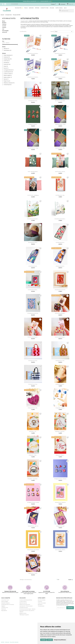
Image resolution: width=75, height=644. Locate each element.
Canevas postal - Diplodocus (60, 502)
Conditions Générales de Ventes (26, 600)
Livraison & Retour (23, 602)
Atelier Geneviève (8, 55)
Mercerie (31, 8)
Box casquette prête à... (33, 243)
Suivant (71, 580)
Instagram (5, 4)
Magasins (3, 606)
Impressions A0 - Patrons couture (26, 606)
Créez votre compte (42, 603)
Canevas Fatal (8, 59)
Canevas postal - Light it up (33, 526)
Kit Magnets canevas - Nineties (60, 479)
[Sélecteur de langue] (54, 4)
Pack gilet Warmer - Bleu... (60, 148)
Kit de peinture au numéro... (33, 54)
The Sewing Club (41, 606)
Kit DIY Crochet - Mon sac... (60, 172)
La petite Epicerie (8, 72)
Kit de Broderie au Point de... (60, 290)
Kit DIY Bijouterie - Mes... (60, 195)
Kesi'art (6, 68)
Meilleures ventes (23, 613)
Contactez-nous (5, 608)
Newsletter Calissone (6, 603)
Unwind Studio (8, 85)
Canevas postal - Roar (60, 526)
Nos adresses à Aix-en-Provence (8, 605)
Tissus (26, 8)
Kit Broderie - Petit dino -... (60, 432)
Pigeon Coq (7, 81)
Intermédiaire (8, 50)
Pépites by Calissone (9, 83)
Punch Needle (5, 31)
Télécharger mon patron (24, 615)
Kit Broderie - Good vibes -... (33, 479)
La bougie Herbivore (9, 70)
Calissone (7, 57)
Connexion (40, 602)
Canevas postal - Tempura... (60, 550)
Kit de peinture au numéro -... (33, 219)
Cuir (3, 29)
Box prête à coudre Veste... (60, 101)
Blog (65, 8)
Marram (6, 79)
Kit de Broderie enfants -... (33, 290)
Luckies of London (8, 74)
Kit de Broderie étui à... (60, 243)
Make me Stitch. (8, 77)
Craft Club (7, 61)
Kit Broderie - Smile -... (33, 455)
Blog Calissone (4, 611)
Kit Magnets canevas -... (33, 124)
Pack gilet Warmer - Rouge (33, 148)
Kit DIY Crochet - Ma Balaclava (33, 195)
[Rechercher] (66, 11)
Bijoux (4, 21)
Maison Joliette (8, 75)
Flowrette (7, 63)
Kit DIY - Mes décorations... (33, 172)
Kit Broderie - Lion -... (33, 432)
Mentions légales (5, 602)
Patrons (37, 8)
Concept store (44, 8)
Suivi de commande (42, 600)
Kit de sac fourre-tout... (33, 101)
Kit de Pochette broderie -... (60, 313)
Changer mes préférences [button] (60, 640)
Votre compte (42, 598)
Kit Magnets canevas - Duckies (33, 502)
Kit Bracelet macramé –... (60, 384)
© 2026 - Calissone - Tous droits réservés (10, 642)
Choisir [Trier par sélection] (64, 32)
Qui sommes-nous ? (5, 600)
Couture (4, 27)
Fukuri (6, 66)
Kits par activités (9, 18)
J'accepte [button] (43, 640)
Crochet (4, 26)
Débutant (6, 49)
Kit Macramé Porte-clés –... (33, 408)
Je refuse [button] (50, 640)
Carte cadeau (59, 8)
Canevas (4, 24)
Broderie (4, 23)
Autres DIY (5, 32)
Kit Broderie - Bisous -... (60, 455)
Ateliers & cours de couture (25, 605)
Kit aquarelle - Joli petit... (60, 408)
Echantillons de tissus (24, 608)
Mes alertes (40, 605)
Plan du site (4, 609)
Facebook (3, 4)
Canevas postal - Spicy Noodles (33, 550)
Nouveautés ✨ (19, 8)
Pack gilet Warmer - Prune (60, 124)
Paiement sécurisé (23, 603)
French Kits (7, 64)
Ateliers (52, 8)
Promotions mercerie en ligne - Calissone (27, 609)
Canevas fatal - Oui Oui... (33, 573)
